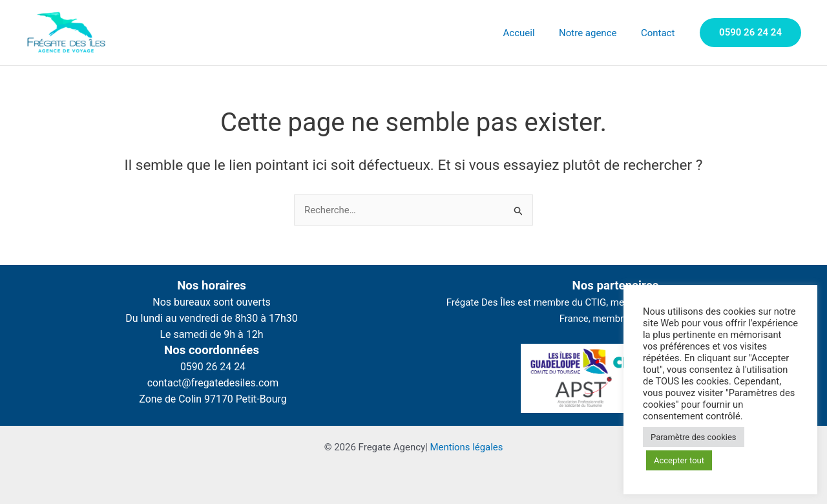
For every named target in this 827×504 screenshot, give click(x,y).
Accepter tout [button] (679, 460)
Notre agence (595, 33)
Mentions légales (466, 447)
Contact (660, 33)
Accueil (531, 33)
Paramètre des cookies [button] (694, 437)
